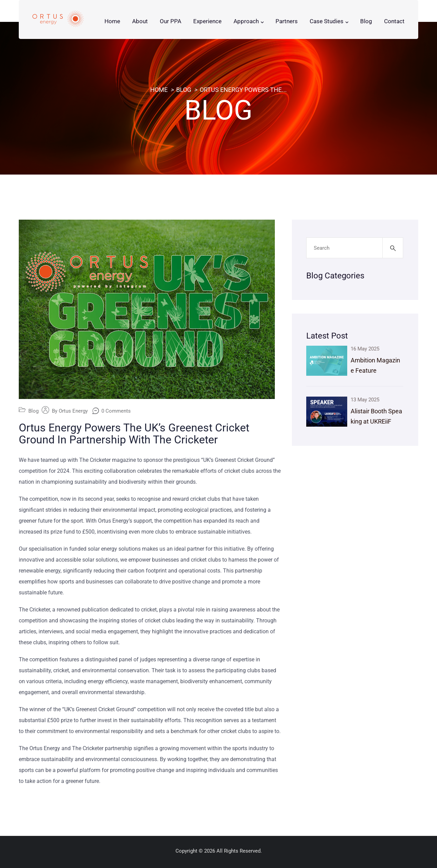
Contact (394, 21)
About (140, 21)
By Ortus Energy (70, 411)
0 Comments (116, 411)
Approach (246, 21)
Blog (366, 21)
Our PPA (171, 21)
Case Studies (327, 21)
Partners (287, 21)
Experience (207, 21)
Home (112, 21)
